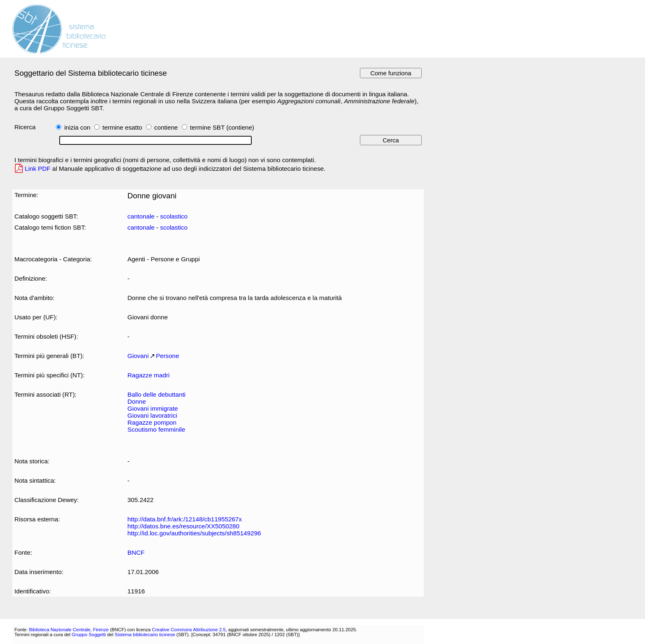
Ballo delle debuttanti (157, 394)
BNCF (136, 552)
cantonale (141, 216)
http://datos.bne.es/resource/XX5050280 (183, 526)
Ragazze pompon (152, 422)
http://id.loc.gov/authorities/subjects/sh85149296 (194, 533)
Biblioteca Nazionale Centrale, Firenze (69, 630)
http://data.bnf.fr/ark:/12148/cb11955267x (185, 519)
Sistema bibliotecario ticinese (145, 635)
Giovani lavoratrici (152, 415)
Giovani (138, 356)
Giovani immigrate (153, 408)
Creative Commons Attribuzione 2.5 (189, 630)
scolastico (174, 216)
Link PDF (38, 169)
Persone (168, 356)
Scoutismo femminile (156, 429)
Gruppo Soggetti (89, 635)
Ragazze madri (148, 375)
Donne (137, 401)
